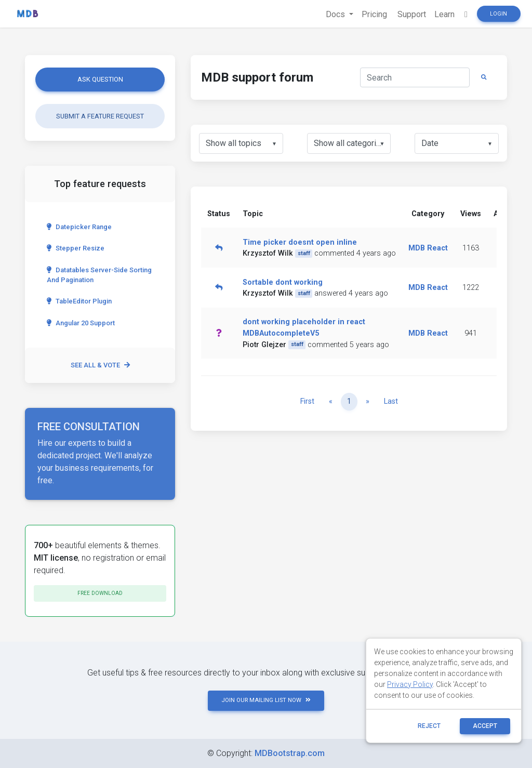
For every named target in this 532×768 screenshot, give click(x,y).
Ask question (100, 79)
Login (498, 14)
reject (429, 726)
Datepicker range (79, 227)
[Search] (415, 77)
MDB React (428, 248)
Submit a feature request (100, 116)
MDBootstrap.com (290, 753)
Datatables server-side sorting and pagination (99, 275)
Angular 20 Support (81, 323)
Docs (336, 14)
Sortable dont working (283, 282)
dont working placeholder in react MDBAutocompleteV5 (304, 328)
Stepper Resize (76, 248)
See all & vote (100, 365)
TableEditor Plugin (79, 301)
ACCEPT (485, 726)
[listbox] (241, 143)
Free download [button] (100, 593)
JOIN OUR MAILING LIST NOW (266, 700)
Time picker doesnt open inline (300, 242)
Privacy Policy (410, 684)
